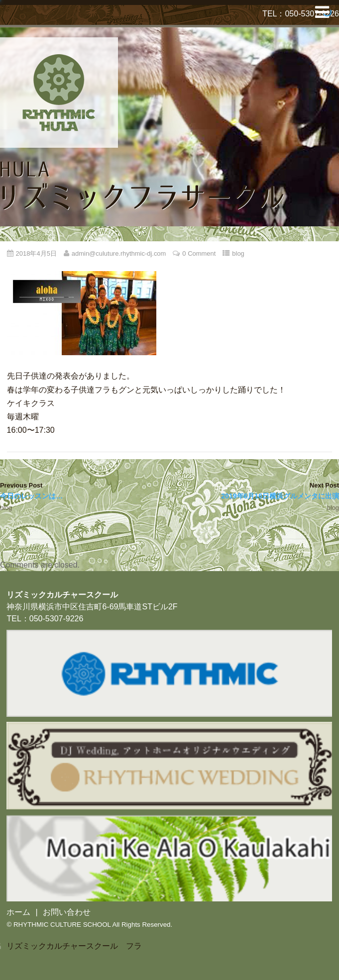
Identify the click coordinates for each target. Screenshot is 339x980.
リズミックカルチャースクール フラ (74, 946)
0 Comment (199, 253)
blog (238, 253)
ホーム (18, 912)
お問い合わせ (67, 912)
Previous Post (85, 491)
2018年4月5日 (36, 253)
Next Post (255, 491)
